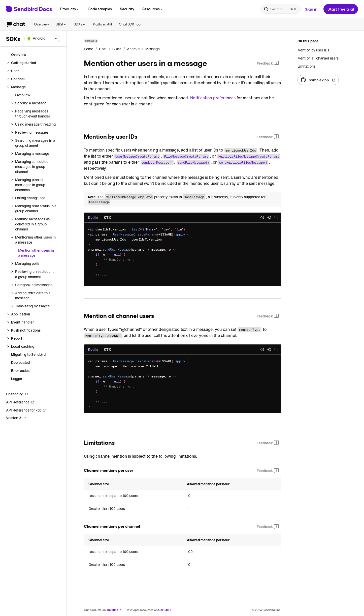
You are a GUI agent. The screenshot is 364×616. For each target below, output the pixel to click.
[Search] (281, 9)
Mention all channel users (318, 58)
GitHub (165, 610)
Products (70, 9)
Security (127, 9)
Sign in (311, 9)
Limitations (306, 66)
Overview (41, 24)
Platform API (103, 24)
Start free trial (341, 9)
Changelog (17, 394)
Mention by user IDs (313, 50)
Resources (153, 9)
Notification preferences (213, 98)
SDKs (80, 24)
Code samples (100, 9)
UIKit (61, 24)
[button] (42, 39)
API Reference (20, 402)
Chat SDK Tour (130, 24)
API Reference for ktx (26, 410)
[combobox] (42, 39)
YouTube (114, 610)
